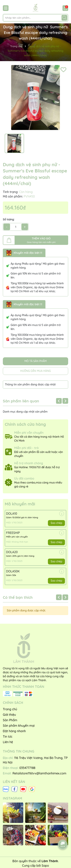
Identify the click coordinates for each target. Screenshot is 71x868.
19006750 (35, 467)
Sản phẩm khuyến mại (19, 726)
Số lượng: (9, 219)
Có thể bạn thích (18, 597)
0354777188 (27, 768)
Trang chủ (10, 709)
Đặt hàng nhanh (14, 731)
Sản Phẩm (10, 720)
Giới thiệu (9, 715)
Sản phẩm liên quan (21, 401)
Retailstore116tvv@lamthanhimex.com (39, 773)
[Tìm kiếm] (64, 18)
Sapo (45, 866)
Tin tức (8, 737)
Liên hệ (8, 742)
